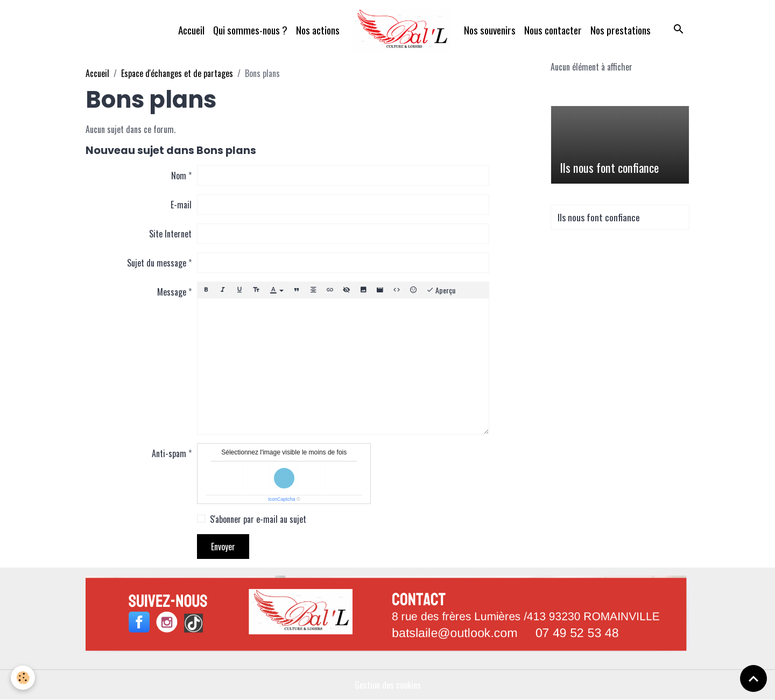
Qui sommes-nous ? (250, 30)
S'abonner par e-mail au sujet (258, 519)
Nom (179, 176)
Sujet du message (157, 263)
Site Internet (170, 234)
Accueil (191, 30)
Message (172, 292)
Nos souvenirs (490, 30)
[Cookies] (23, 678)
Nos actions (318, 30)
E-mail (181, 205)
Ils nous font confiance (609, 168)
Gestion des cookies (388, 685)
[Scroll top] (753, 678)
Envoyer (223, 547)
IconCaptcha (282, 499)
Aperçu (441, 290)
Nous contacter (553, 30)
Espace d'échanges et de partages (177, 73)
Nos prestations (621, 30)
